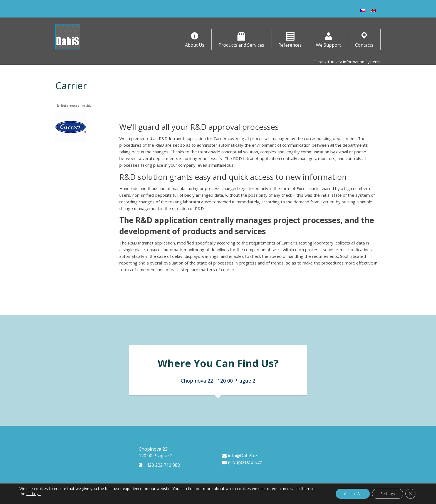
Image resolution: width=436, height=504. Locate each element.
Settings (388, 494)
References (70, 105)
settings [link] (34, 494)
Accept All (353, 494)
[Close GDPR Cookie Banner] (410, 494)
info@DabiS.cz (240, 456)
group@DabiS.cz (242, 462)
